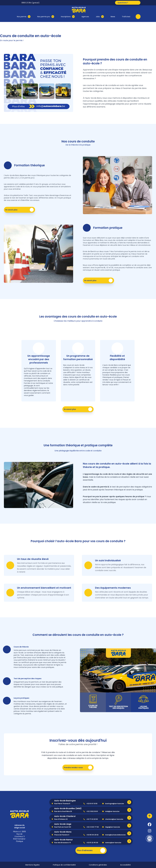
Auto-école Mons (63, 832)
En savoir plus (20, 210)
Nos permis (24, 17)
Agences (85, 17)
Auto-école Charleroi (65, 816)
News (113, 17)
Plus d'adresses (91, 850)
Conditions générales (98, 865)
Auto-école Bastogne (65, 801)
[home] (19, 814)
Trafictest (126, 17)
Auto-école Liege (63, 824)
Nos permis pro (46, 17)
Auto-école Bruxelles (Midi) (68, 808)
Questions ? (128, 3)
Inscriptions (68, 17)
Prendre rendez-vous (78, 768)
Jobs (100, 17)
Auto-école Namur (63, 840)
